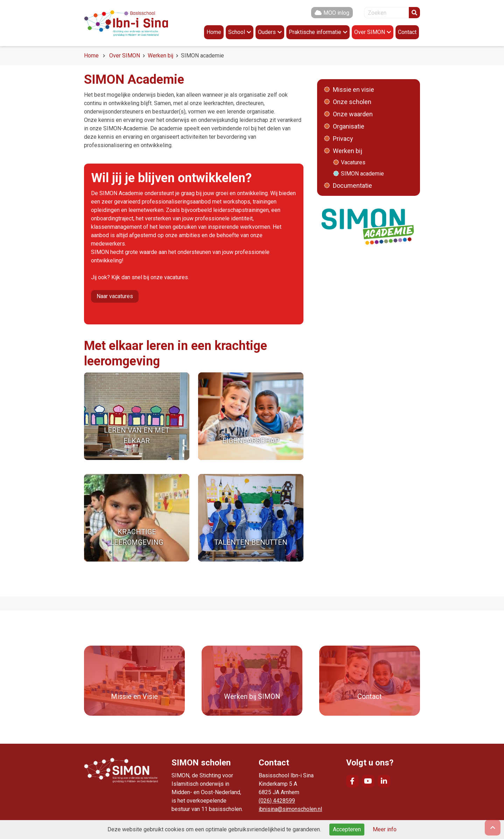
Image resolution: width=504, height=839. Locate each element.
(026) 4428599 (277, 801)
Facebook (352, 781)
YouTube (368, 781)
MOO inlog (336, 13)
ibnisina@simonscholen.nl (290, 809)
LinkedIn (384, 781)
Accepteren (347, 829)
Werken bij (160, 56)
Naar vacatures (115, 296)
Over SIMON (125, 56)
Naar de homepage (126, 23)
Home (91, 56)
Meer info (385, 829)
